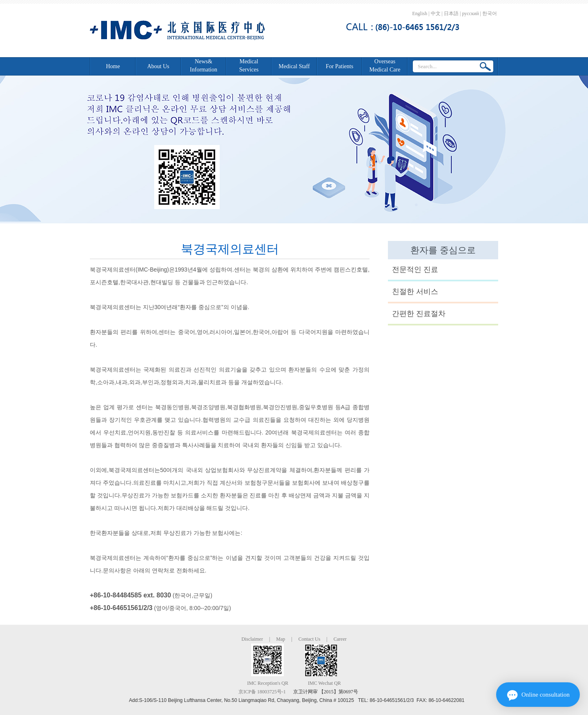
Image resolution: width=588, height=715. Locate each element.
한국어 (490, 13)
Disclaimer (252, 639)
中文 (436, 13)
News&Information (204, 66)
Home (113, 66)
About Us (158, 66)
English (420, 13)
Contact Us (310, 639)
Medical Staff (294, 66)
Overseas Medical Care (385, 66)
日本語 (451, 13)
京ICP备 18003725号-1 (262, 692)
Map (281, 639)
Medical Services (249, 66)
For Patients (340, 66)
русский (470, 13)
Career (340, 639)
